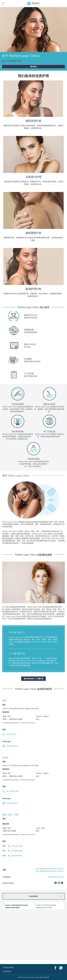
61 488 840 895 (12, 746)
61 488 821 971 (12, 803)
